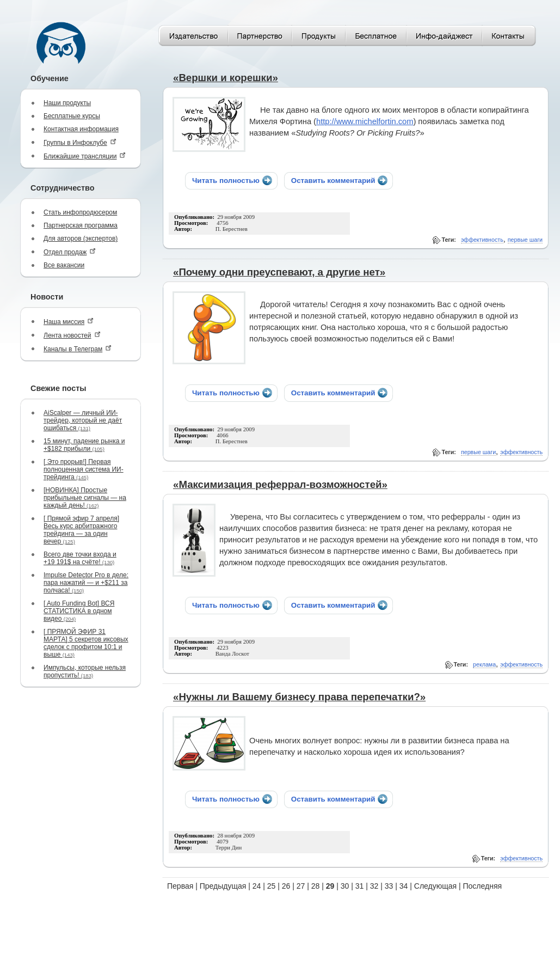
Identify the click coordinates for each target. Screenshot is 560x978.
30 (345, 886)
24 (257, 886)
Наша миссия (69, 322)
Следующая (435, 886)
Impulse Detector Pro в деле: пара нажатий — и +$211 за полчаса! (86, 583)
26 (286, 886)
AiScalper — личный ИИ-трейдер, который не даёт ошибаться (83, 420)
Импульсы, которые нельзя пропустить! (85, 671)
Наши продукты (67, 103)
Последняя (483, 886)
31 (360, 886)
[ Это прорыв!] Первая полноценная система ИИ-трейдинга (84, 469)
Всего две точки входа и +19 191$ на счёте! (80, 558)
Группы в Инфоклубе (80, 142)
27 (301, 886)
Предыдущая (223, 886)
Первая (180, 886)
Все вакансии (64, 265)
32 (374, 886)
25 (272, 886)
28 (316, 886)
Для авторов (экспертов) (81, 239)
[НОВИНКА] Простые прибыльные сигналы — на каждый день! (85, 498)
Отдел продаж (70, 252)
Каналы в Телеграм (78, 349)
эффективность (482, 240)
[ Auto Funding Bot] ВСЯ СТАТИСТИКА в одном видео (79, 611)
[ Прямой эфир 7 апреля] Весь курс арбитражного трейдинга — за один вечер (81, 530)
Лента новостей (72, 335)
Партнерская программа (81, 225)
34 (404, 886)
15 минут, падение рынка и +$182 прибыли (84, 445)
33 (389, 886)
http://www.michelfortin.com (365, 121)
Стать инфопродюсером (80, 212)
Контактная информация (81, 129)
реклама (484, 664)
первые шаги (525, 240)
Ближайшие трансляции (85, 156)
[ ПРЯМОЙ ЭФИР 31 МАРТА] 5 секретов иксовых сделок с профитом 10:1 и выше (86, 643)
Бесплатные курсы (72, 116)
